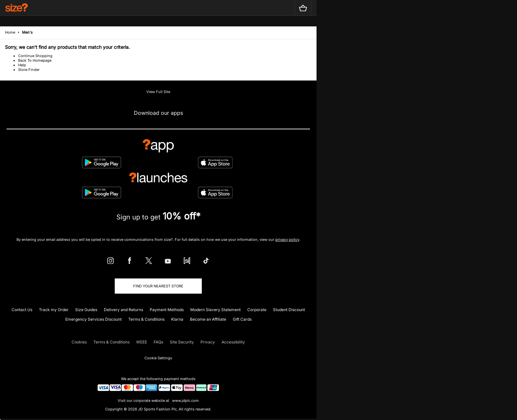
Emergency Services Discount (93, 319)
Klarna (177, 319)
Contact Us (22, 310)
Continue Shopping (35, 56)
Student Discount (289, 310)
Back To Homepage (35, 60)
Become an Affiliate (208, 319)
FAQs (158, 342)
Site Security (182, 342)
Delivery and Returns (123, 310)
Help (22, 65)
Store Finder (29, 70)
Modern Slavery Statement (215, 310)
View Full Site (158, 92)
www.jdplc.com (185, 401)
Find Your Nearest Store (158, 286)
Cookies (79, 342)
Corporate (257, 310)
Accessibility (233, 342)
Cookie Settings (158, 358)
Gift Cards (242, 319)
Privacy (208, 342)
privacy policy (287, 240)
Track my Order (54, 310)
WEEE (142, 342)
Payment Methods (167, 310)
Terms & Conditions (146, 319)
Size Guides (86, 310)
